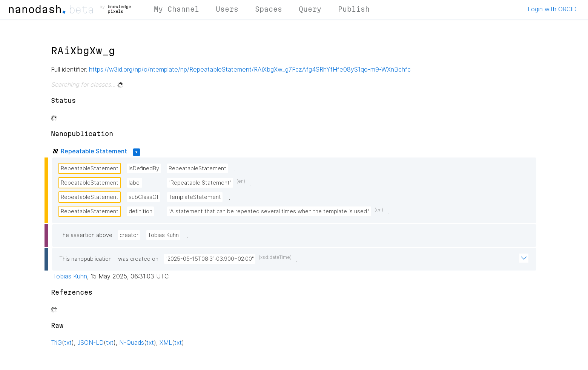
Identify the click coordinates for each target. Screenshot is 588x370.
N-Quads (132, 342)
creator (129, 235)
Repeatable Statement (94, 151)
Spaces (269, 9)
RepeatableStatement (90, 168)
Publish (354, 9)
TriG (56, 342)
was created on (138, 259)
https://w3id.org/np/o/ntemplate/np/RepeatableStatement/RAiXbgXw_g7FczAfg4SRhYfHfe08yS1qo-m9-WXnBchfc (250, 69)
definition (140, 211)
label (135, 183)
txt (68, 342)
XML (166, 342)
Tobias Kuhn (163, 235)
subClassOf (144, 197)
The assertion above (86, 235)
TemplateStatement (195, 197)
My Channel (177, 9)
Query (310, 9)
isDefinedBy (144, 168)
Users (227, 9)
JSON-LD (91, 342)
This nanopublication (85, 259)
